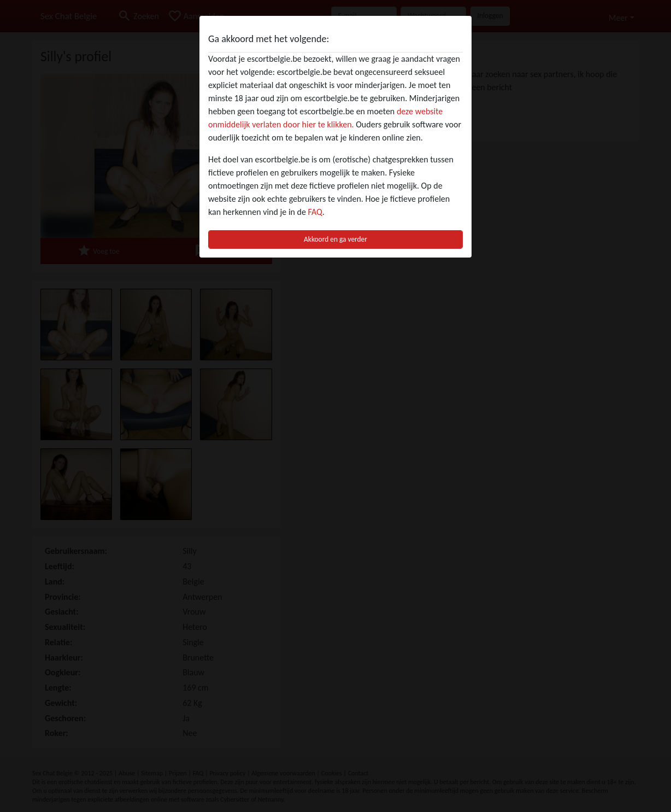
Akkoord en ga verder (335, 239)
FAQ (315, 212)
